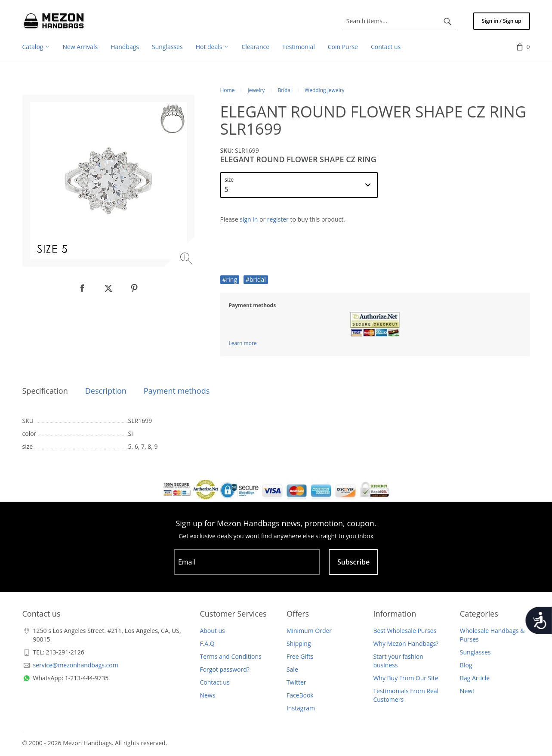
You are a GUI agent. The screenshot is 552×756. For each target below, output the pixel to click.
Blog (466, 665)
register (278, 219)
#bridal (256, 279)
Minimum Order (309, 631)
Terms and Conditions (230, 656)
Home (228, 90)
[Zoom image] (187, 260)
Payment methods (177, 391)
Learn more (243, 343)
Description (106, 391)
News (207, 695)
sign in (249, 219)
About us (212, 631)
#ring (230, 279)
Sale (292, 669)
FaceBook (300, 695)
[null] (83, 288)
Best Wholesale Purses (405, 631)
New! (467, 691)
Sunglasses (475, 652)
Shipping (299, 643)
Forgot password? (224, 669)
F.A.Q (207, 643)
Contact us (214, 682)
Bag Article (475, 678)
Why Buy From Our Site (406, 678)
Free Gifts (300, 656)
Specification (45, 391)
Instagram (301, 708)
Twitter (296, 682)
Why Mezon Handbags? (406, 643)
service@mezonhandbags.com (76, 665)
